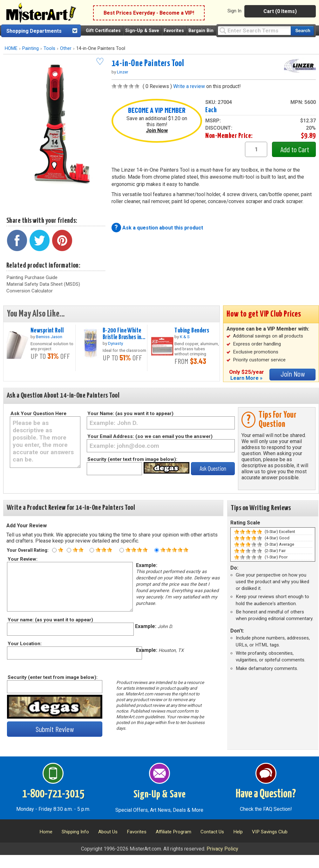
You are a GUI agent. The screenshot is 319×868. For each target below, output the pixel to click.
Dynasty (115, 343)
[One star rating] (54, 550)
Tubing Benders (192, 331)
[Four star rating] (122, 550)
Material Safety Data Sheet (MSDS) (43, 284)
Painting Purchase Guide (32, 277)
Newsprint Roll (47, 331)
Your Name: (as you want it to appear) (130, 413)
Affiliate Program (173, 832)
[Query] (254, 30)
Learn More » (246, 378)
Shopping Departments (34, 31)
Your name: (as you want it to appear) (50, 620)
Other (66, 48)
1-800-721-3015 (53, 794)
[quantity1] (256, 149)
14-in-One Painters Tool (148, 64)
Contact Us (212, 832)
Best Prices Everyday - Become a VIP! (149, 13)
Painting (31, 48)
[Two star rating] (69, 550)
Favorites (174, 31)
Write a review (189, 86)
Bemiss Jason (49, 337)
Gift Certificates (103, 31)
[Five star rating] (157, 550)
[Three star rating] (92, 550)
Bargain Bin (201, 31)
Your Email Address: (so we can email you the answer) (150, 436)
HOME (11, 48)
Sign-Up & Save (142, 31)
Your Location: (24, 644)
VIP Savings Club (270, 832)
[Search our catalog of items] (302, 31)
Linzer (123, 72)
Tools (49, 48)
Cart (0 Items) (280, 11)
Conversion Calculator (30, 291)
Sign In (234, 11)
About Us (108, 832)
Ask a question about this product (163, 228)
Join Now (157, 130)
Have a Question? (266, 794)
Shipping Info (75, 832)
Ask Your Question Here (38, 413)
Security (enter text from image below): (132, 459)
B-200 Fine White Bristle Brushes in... (124, 334)
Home (46, 832)
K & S (185, 337)
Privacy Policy (222, 849)
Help (238, 832)
